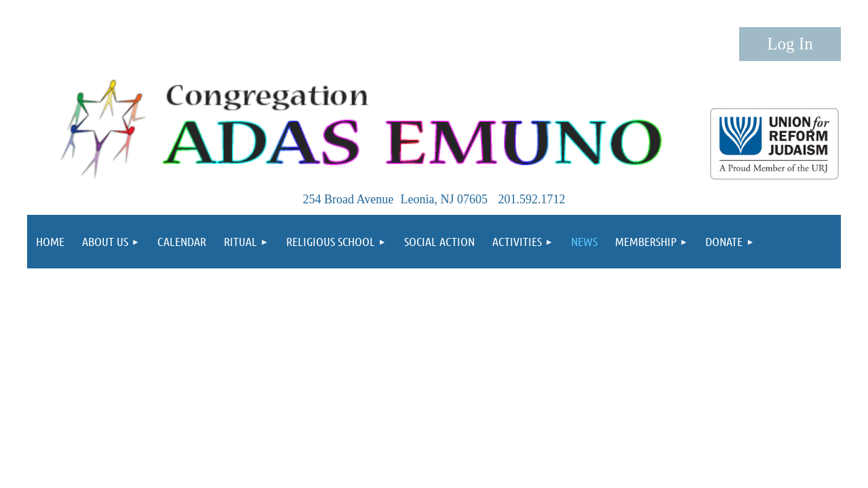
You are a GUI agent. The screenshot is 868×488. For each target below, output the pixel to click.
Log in (790, 44)
